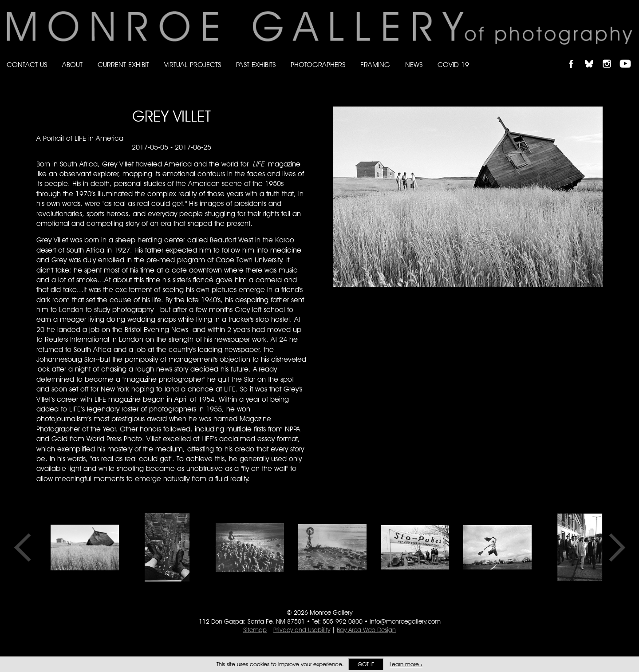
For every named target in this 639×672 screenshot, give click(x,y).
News (414, 65)
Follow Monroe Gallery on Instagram (611, 56)
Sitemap (255, 630)
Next (614, 547)
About (72, 65)
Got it (366, 664)
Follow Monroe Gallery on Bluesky (593, 56)
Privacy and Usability (302, 630)
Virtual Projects (193, 65)
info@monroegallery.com (405, 621)
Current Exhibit (123, 65)
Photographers (318, 65)
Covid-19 (453, 65)
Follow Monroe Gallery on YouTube (628, 56)
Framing (375, 65)
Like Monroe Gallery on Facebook (575, 56)
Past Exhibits (256, 65)
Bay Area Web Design (366, 630)
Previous (25, 547)
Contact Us (27, 65)
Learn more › (406, 664)
